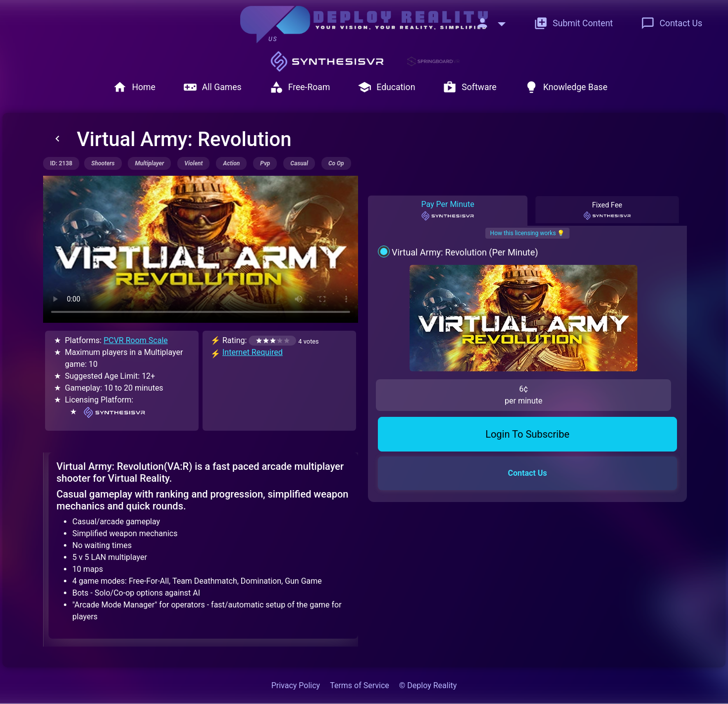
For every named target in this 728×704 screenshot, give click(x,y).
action (231, 163)
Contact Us (672, 23)
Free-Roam (300, 87)
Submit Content (573, 23)
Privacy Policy (296, 685)
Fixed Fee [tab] (607, 211)
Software (469, 87)
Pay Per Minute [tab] (447, 210)
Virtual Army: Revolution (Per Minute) (465, 252)
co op (336, 163)
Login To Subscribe (527, 357)
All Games (212, 87)
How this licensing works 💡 (528, 233)
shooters (103, 163)
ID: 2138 (61, 163)
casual (299, 163)
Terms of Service (360, 685)
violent (193, 163)
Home (134, 87)
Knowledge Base (566, 87)
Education (386, 87)
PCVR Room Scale (136, 340)
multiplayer (149, 163)
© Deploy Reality (428, 685)
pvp (265, 163)
